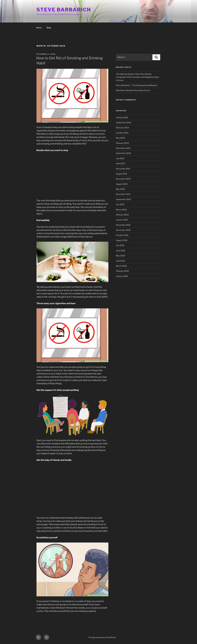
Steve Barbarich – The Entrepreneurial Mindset (137, 85)
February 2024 (122, 128)
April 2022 (120, 163)
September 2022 (123, 153)
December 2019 (123, 194)
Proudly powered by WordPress (102, 637)
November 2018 (123, 230)
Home (39, 28)
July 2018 (120, 245)
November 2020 (123, 179)
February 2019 (122, 215)
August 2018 (122, 240)
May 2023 (120, 138)
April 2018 (120, 261)
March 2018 (121, 266)
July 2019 (120, 204)
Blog (49, 28)
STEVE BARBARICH (64, 10)
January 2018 (122, 276)
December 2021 (123, 169)
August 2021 (122, 174)
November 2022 (123, 148)
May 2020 (121, 189)
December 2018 (123, 225)
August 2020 (122, 184)
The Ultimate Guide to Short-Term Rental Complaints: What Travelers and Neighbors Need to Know (137, 77)
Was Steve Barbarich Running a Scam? (133, 90)
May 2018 (120, 256)
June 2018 (121, 251)
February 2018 (122, 271)
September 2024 (123, 122)
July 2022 (120, 158)
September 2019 (123, 199)
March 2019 (121, 210)
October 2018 (122, 235)
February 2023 (122, 143)
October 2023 (122, 133)
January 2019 (122, 220)
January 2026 (122, 117)
